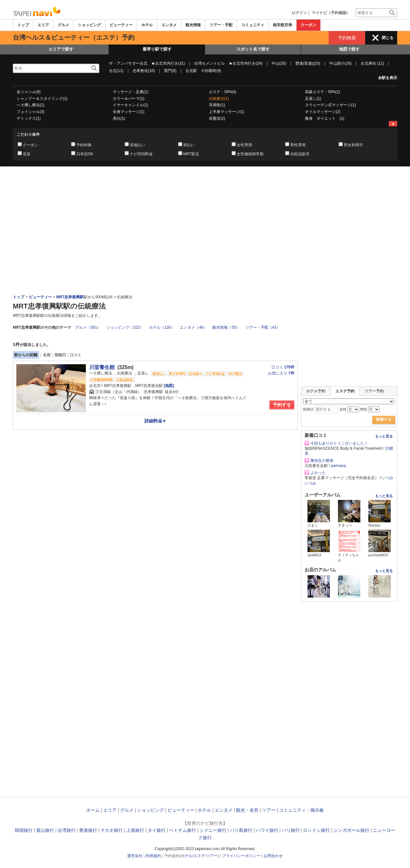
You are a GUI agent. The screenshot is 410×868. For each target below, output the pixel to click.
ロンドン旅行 (316, 830)
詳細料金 (156, 421)
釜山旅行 (45, 830)
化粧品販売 (300, 154)
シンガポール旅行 (351, 830)
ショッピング (89, 25)
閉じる (388, 38)
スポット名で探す (253, 49)
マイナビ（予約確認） (331, 13)
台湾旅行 (67, 830)
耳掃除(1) (217, 105)
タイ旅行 (157, 830)
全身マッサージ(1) (129, 112)
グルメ (63, 25)
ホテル (147, 25)
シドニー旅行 (213, 830)
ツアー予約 (374, 391)
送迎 (27, 154)
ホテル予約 (316, 391)
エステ (199, 856)
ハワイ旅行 (267, 830)
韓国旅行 (24, 830)
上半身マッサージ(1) (227, 112)
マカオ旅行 (111, 830)
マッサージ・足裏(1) (131, 92)
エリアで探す (61, 49)
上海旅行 (135, 830)
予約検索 (347, 38)
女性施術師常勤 (250, 154)
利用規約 (153, 856)
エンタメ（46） (193, 327)
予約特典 (84, 145)
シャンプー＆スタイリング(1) (42, 99)
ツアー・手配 (221, 25)
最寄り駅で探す (157, 49)
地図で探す (349, 49)
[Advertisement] (205, 184)
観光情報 (193, 25)
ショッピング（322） (125, 327)
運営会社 (135, 856)
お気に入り (281, 373)
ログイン (299, 13)
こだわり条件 (28, 134)
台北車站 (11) (372, 63)
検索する (384, 420)
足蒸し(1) (313, 99)
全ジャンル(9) (29, 92)
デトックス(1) (29, 118)
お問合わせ (273, 856)
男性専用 (298, 145)
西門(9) (170, 71)
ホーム (93, 810)
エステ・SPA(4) (223, 92)
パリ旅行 (291, 830)
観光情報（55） (226, 327)
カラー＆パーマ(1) (129, 99)
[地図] (168, 386)
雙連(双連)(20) (308, 63)
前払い (189, 145)
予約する (282, 405)
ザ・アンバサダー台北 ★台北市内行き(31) (147, 63)
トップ (23, 25)
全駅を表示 (388, 78)
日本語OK (85, 154)
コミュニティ (253, 25)
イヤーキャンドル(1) (131, 105)
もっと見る (384, 436)
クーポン (308, 25)
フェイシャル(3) (31, 112)
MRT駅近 (191, 154)
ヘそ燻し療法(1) (31, 105)
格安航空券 (283, 25)
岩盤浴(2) (217, 118)
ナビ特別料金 (141, 154)
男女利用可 (353, 145)
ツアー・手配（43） (263, 327)
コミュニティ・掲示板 (301, 810)
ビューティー (121, 25)
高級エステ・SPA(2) (323, 92)
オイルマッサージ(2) (323, 112)
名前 (47, 355)
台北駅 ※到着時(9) (203, 71)
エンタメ (169, 25)
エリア (43, 25)
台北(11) (116, 71)
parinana (338, 466)
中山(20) (279, 63)
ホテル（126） (162, 327)
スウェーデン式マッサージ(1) (330, 105)
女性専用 (244, 145)
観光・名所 (247, 810)
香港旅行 (88, 830)
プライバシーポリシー (241, 856)
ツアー (269, 810)
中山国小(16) (340, 63)
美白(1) (119, 118)
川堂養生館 (102, 367)
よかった (318, 473)
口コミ (76, 355)
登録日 (60, 355)
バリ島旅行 (241, 830)
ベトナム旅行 (183, 830)
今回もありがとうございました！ (339, 443)
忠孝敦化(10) (144, 71)
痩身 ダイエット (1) (325, 118)
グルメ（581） (88, 327)
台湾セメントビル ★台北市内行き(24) (228, 63)
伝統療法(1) (219, 99)
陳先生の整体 (322, 461)
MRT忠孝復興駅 (70, 297)
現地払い (137, 145)
